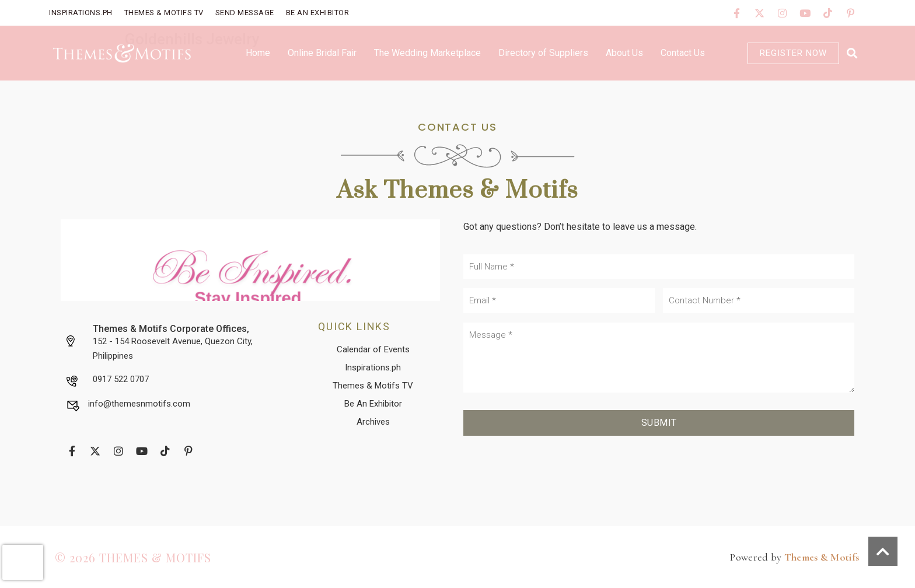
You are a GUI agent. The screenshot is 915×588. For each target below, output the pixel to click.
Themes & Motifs (822, 557)
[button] (852, 53)
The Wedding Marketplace (427, 53)
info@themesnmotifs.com (139, 404)
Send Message (245, 13)
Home (258, 53)
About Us (624, 53)
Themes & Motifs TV (164, 13)
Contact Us (683, 53)
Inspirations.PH (81, 13)
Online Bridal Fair (322, 53)
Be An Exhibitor (318, 13)
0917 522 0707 (121, 379)
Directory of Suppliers (543, 53)
